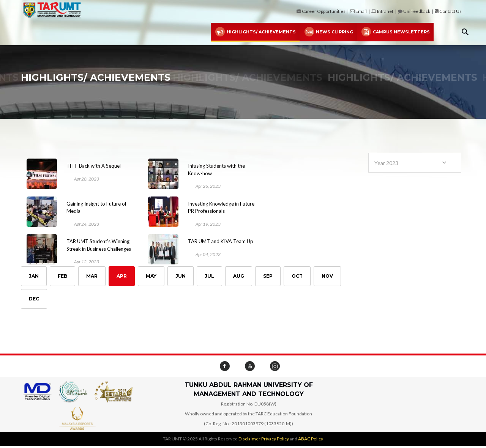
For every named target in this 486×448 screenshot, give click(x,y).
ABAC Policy (311, 439)
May (151, 276)
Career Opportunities (324, 11)
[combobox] (415, 163)
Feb (62, 276)
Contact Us (450, 11)
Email (361, 11)
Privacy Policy (275, 439)
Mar (92, 276)
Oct (297, 276)
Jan (34, 276)
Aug (239, 276)
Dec (34, 299)
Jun (181, 276)
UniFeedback (417, 11)
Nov (327, 276)
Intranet (385, 11)
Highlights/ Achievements (255, 32)
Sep (268, 276)
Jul (209, 276)
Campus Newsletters (395, 32)
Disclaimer (249, 439)
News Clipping (328, 32)
